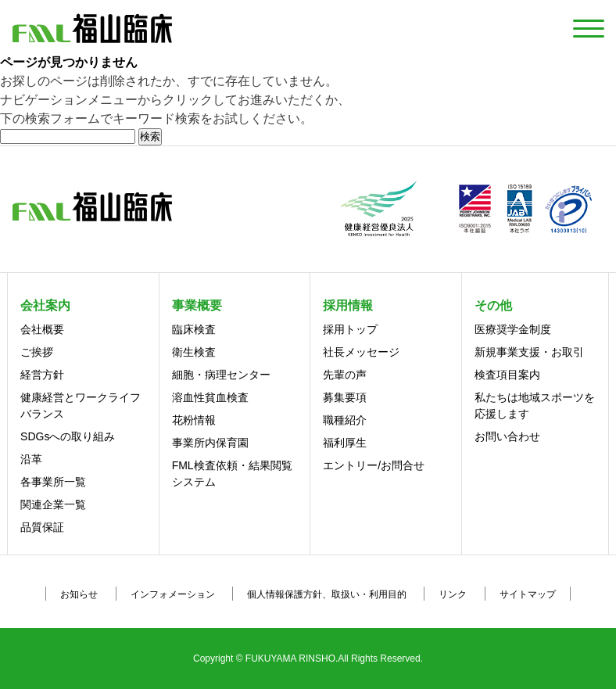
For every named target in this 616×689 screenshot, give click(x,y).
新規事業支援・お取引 (529, 352)
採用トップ (350, 329)
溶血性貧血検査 (210, 397)
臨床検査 (194, 329)
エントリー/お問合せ (374, 465)
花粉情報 (194, 420)
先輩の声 (345, 375)
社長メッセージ (361, 352)
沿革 (31, 459)
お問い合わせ (507, 436)
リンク (453, 594)
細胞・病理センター (221, 375)
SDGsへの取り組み (68, 436)
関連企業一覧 (53, 504)
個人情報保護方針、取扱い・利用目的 (327, 594)
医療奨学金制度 (513, 329)
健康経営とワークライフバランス (81, 406)
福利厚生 (345, 443)
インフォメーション (173, 594)
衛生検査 (194, 352)
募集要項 (345, 397)
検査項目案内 (507, 375)
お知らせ (79, 594)
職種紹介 (345, 420)
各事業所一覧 (53, 482)
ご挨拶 (37, 352)
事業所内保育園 (210, 443)
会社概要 (42, 329)
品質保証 (42, 527)
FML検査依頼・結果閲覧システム (232, 474)
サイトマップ (528, 594)
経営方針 (42, 375)
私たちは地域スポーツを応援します (535, 406)
